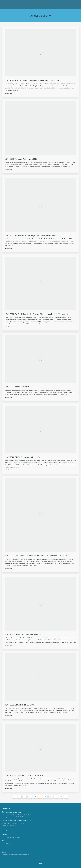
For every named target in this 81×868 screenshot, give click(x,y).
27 (30, 797)
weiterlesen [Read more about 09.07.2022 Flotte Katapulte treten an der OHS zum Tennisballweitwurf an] (8, 569)
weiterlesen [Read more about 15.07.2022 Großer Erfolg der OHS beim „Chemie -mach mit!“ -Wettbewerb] (8, 327)
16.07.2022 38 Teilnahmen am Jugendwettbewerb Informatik (30, 235)
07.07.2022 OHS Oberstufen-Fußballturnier (23, 634)
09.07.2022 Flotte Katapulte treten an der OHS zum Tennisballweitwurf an (36, 556)
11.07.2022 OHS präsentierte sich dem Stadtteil (25, 457)
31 (51, 797)
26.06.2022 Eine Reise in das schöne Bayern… (25, 775)
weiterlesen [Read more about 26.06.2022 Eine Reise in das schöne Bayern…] (8, 788)
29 (40, 797)
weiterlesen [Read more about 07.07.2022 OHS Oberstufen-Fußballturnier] (8, 645)
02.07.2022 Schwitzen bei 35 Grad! (20, 705)
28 (35, 797)
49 (61, 797)
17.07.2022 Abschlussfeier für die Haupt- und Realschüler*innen (32, 80)
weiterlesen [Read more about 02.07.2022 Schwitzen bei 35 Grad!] (8, 716)
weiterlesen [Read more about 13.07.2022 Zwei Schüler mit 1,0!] (8, 397)
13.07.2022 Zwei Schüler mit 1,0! (19, 387)
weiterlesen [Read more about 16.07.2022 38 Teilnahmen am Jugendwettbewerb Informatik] (8, 248)
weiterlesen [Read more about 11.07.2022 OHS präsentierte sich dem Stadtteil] (8, 470)
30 (45, 797)
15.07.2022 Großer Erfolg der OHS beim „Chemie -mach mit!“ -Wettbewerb (37, 314)
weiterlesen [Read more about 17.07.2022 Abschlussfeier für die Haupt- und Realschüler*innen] (8, 93)
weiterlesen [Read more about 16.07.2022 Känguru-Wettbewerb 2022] (8, 170)
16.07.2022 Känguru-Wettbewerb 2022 (21, 159)
